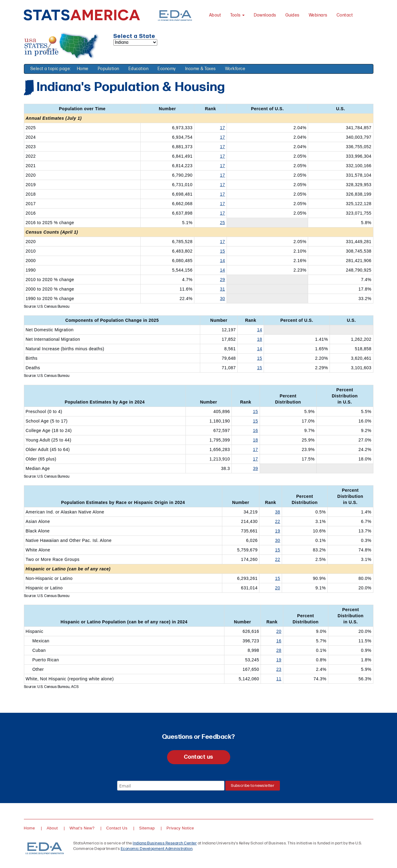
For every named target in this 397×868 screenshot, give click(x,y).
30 (223, 299)
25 (223, 223)
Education (139, 69)
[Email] (171, 786)
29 (223, 280)
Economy (167, 69)
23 (279, 669)
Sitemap (147, 828)
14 (223, 261)
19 (278, 531)
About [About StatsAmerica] (215, 15)
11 (279, 679)
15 (223, 251)
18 (260, 339)
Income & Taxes (200, 69)
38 (278, 512)
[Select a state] (135, 42)
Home (83, 69)
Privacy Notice (180, 828)
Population (109, 69)
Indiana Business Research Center (165, 843)
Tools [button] (237, 15)
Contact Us (117, 828)
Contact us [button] (199, 757)
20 (278, 588)
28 (279, 650)
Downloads (265, 15)
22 (278, 521)
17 (223, 128)
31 (223, 289)
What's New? (82, 828)
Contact (345, 15)
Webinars (318, 15)
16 (256, 430)
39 (256, 468)
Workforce (235, 69)
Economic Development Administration (157, 849)
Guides (292, 15)
